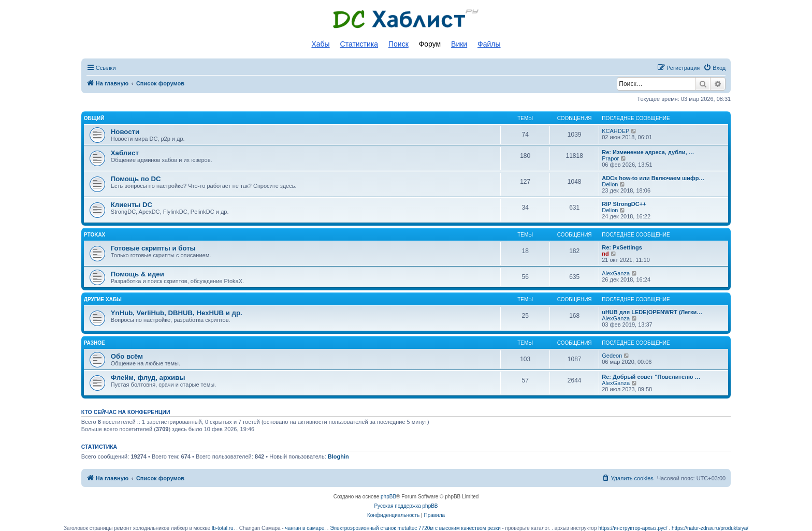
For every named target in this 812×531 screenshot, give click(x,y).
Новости (125, 132)
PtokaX (95, 235)
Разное (95, 343)
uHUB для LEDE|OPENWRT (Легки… (652, 312)
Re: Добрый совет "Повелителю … (651, 377)
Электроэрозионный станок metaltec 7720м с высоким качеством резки (415, 528)
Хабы (320, 44)
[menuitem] (714, 68)
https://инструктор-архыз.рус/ (633, 528)
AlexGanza (616, 273)
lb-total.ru (223, 528)
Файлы (489, 44)
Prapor (610, 158)
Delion (610, 184)
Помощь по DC (136, 179)
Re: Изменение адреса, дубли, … (648, 152)
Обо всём (127, 356)
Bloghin (338, 456)
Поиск (398, 44)
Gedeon (612, 356)
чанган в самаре (304, 528)
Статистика (359, 44)
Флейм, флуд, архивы (148, 378)
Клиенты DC (132, 205)
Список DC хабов (406, 19)
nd (605, 254)
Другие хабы (103, 299)
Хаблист (125, 153)
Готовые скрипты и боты (153, 248)
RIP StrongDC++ (624, 204)
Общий (94, 118)
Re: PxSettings (622, 247)
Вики (459, 44)
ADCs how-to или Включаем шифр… (653, 178)
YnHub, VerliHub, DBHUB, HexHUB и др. (177, 313)
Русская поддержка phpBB (406, 506)
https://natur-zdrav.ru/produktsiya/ (710, 528)
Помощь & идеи (137, 274)
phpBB (388, 497)
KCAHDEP (615, 131)
